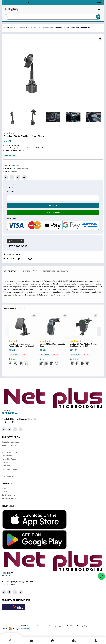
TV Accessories (8, 476)
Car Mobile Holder (46, 28)
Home (6, 28)
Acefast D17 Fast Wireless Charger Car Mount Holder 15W (84, 351)
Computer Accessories (10, 442)
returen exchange (9, 498)
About (4, 488)
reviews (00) (30, 277)
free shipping (10, 156)
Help (99, 2)
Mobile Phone (7, 456)
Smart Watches (7, 466)
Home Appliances (8, 449)
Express (24, 361)
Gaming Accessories (10, 445)
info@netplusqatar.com (11, 422)
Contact (5, 492)
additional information (57, 277)
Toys (4, 473)
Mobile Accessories (17, 28)
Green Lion (32, 28)
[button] (99, 338)
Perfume (5, 462)
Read (36, 259)
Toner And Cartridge (9, 469)
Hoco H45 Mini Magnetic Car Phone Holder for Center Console (22, 351)
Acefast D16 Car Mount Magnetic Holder (52, 351)
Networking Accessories (11, 459)
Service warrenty (8, 495)
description (10, 277)
